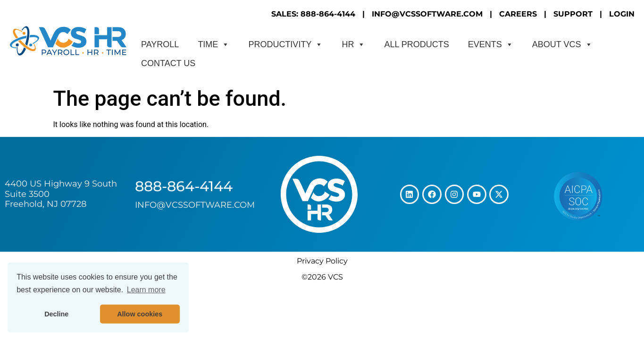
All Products (416, 44)
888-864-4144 (184, 186)
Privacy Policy (322, 261)
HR (353, 44)
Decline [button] (56, 314)
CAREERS (518, 14)
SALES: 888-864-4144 (313, 14)
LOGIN (622, 14)
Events (491, 44)
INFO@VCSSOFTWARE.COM (427, 14)
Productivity (285, 44)
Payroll (160, 44)
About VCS (562, 44)
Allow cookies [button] (140, 314)
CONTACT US (168, 63)
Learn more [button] (146, 290)
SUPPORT (573, 14)
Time (213, 44)
